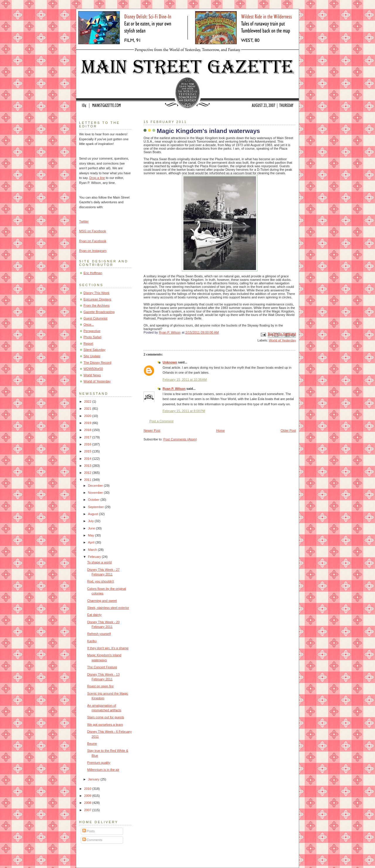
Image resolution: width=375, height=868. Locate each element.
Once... (89, 324)
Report (88, 344)
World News (92, 375)
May (91, 535)
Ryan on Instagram (93, 251)
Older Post (288, 430)
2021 (88, 409)
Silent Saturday (94, 350)
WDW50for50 (93, 369)
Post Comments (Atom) (180, 439)
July (91, 521)
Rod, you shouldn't (101, 581)
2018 (88, 430)
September (96, 507)
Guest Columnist (96, 318)
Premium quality (99, 763)
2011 (88, 480)
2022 (88, 401)
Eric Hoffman (93, 273)
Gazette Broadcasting (99, 312)
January (94, 779)
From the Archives (97, 305)
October (94, 500)
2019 (88, 423)
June (92, 528)
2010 (88, 789)
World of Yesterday (282, 340)
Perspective (92, 331)
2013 (88, 466)
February (95, 557)
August (93, 514)
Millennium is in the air (103, 770)
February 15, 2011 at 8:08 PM (184, 411)
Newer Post (152, 430)
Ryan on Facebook (93, 241)
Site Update (92, 356)
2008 (88, 803)
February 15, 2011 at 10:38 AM (185, 380)
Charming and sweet (102, 601)
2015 (88, 451)
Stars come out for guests (106, 717)
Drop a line (97, 178)
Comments (92, 840)
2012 (88, 473)
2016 (88, 444)
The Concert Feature (102, 667)
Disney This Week (97, 293)
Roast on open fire (100, 686)
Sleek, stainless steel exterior (108, 608)
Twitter (84, 221)
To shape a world (100, 562)
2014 (88, 459)
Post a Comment (161, 421)
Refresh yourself (99, 634)
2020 (88, 416)
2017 (88, 437)
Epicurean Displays (97, 299)
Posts (89, 831)
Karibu (92, 641)
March (93, 550)
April (92, 542)
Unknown (170, 362)
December (96, 486)
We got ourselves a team (105, 725)
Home (220, 430)
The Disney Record (97, 363)
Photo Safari (92, 337)
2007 (88, 810)
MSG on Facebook (93, 231)
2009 (88, 796)
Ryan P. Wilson (174, 389)
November (96, 493)
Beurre (92, 744)
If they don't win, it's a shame (108, 648)
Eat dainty (94, 615)
